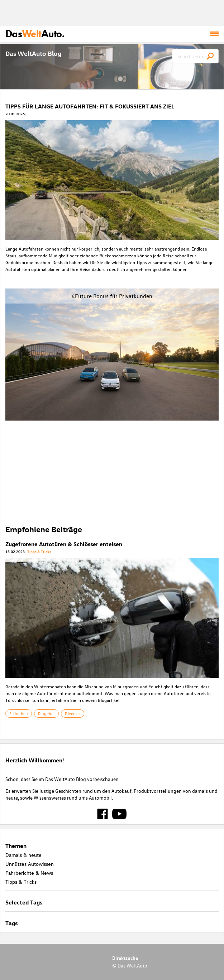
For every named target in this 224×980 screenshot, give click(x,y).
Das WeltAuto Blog (34, 53)
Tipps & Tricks (39, 551)
